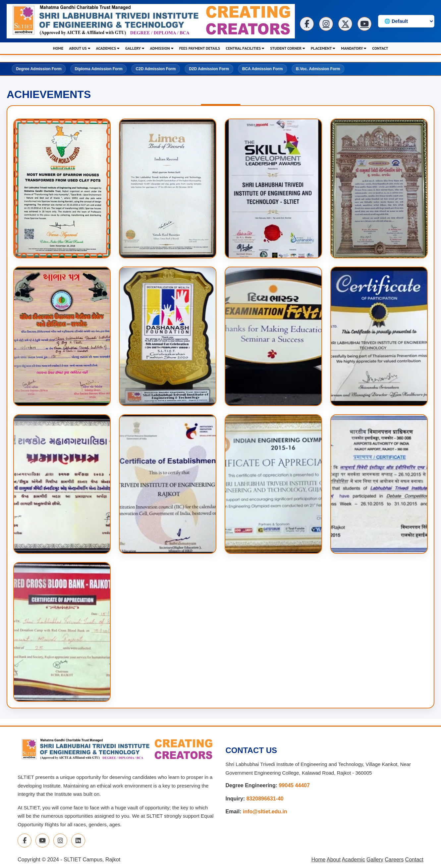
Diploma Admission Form (98, 67)
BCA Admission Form (263, 67)
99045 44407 (294, 787)
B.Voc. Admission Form (318, 67)
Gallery (375, 861)
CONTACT (380, 48)
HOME (58, 48)
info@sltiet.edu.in (265, 813)
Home (319, 861)
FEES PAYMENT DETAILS (200, 48)
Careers (394, 861)
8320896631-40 (265, 800)
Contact (414, 861)
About (334, 861)
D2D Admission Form (209, 67)
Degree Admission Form (38, 67)
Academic (353, 861)
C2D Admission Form (155, 67)
